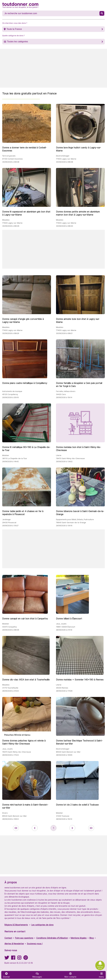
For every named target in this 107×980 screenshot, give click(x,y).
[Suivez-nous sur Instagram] (19, 959)
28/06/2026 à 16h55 (64, 755)
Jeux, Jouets (61, 624)
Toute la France (14, 29)
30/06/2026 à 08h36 (11, 226)
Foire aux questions (24, 938)
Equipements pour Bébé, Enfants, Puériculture (75, 519)
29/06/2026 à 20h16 (10, 397)
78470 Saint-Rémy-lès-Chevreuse (70, 458)
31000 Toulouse (63, 816)
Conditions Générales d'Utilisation (52, 938)
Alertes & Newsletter (14, 944)
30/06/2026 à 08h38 (65, 162)
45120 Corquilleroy (10, 394)
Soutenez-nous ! (35, 944)
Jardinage (6, 519)
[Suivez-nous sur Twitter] (7, 959)
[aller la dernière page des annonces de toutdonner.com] (91, 828)
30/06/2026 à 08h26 (11, 333)
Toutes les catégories (17, 42)
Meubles (6, 220)
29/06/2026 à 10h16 (64, 526)
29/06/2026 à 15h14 (64, 397)
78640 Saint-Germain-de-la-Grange (71, 523)
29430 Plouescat (9, 523)
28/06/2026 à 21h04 (10, 691)
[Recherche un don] (51, 13)
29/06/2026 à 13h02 (64, 461)
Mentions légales (79, 938)
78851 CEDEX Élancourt (66, 627)
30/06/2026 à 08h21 (64, 333)
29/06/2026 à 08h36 (11, 630)
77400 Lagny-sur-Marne (66, 159)
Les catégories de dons (42, 925)
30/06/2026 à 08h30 (65, 226)
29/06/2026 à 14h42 (10, 461)
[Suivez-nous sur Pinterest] (26, 959)
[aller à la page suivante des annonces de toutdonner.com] (72, 828)
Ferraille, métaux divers (66, 391)
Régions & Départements (16, 925)
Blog (92, 938)
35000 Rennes (62, 688)
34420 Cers (61, 394)
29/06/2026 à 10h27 (10, 526)
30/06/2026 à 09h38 (11, 162)
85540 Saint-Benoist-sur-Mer (68, 752)
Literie (59, 455)
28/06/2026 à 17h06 (64, 691)
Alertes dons (100, 968)
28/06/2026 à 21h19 (64, 630)
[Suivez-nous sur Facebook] (13, 959)
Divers (5, 813)
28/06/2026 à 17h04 (10, 755)
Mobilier (6, 455)
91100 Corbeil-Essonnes (12, 159)
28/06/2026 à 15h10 (64, 819)
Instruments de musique (12, 391)
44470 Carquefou (10, 627)
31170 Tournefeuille (10, 688)
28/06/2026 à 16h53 (10, 819)
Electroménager (63, 156)
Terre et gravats (9, 156)
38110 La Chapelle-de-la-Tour (15, 458)
